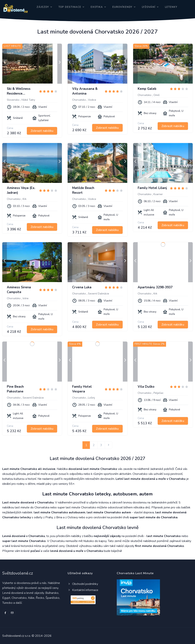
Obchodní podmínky (83, 584)
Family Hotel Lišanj (152, 188)
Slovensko (13, 100)
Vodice (92, 100)
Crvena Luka (82, 287)
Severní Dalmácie (99, 294)
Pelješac (159, 393)
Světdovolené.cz (18, 573)
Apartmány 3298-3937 (155, 287)
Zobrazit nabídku (42, 131)
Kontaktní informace (83, 590)
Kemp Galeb (147, 89)
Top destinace (70, 7)
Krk (25, 199)
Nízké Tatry (28, 100)
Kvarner (158, 194)
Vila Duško (146, 387)
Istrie (26, 298)
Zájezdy (43, 7)
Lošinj (91, 398)
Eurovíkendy (122, 7)
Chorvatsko (79, 100)
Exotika (97, 7)
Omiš (157, 95)
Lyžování (149, 7)
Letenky (171, 7)
